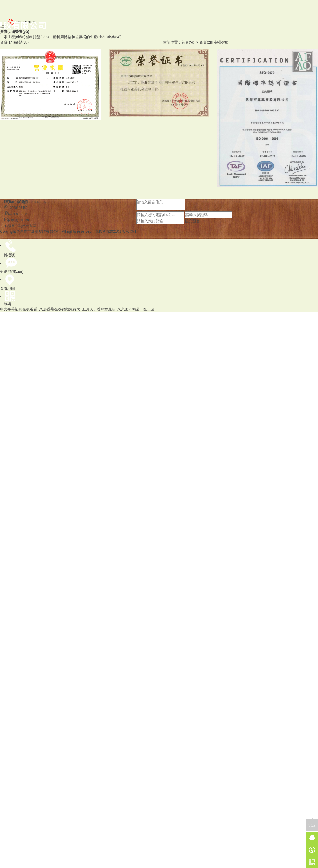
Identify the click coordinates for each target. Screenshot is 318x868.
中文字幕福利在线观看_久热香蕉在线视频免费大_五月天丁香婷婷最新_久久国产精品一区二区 (77, 309)
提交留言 (192, 221)
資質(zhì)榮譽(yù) (214, 42)
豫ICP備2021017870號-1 (116, 231)
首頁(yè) (188, 42)
